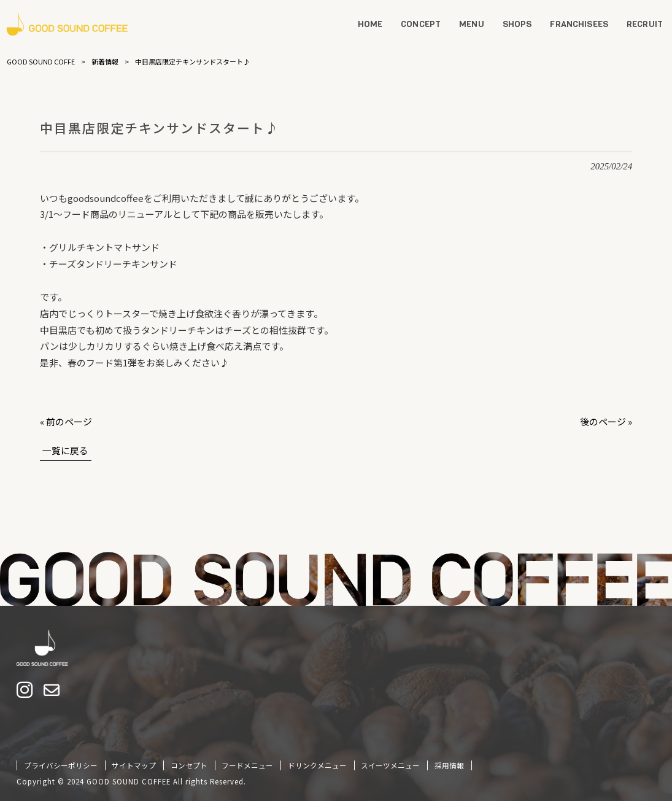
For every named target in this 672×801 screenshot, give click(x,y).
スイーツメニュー (390, 765)
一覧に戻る (65, 450)
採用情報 (449, 765)
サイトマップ (134, 765)
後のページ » (606, 421)
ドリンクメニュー (317, 765)
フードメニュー (247, 765)
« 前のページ (66, 421)
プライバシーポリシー (61, 765)
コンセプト (189, 765)
